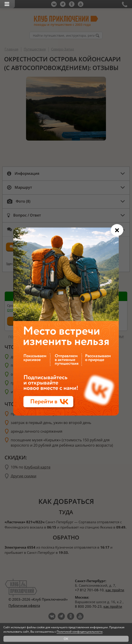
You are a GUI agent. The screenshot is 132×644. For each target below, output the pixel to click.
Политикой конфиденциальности (80, 632)
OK (66, 639)
